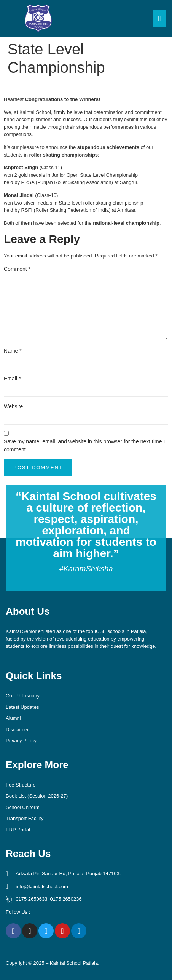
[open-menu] (160, 18)
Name (13, 351)
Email (12, 379)
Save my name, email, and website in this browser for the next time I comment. (84, 445)
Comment (17, 269)
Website (13, 406)
